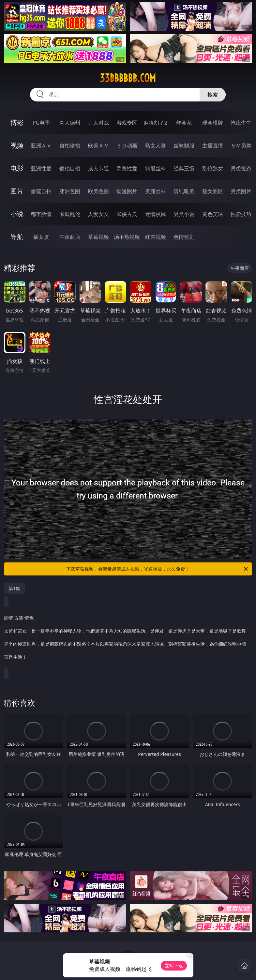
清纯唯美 (184, 191)
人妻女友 (98, 214)
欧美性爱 (127, 168)
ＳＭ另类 (241, 145)
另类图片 (241, 191)
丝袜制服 (184, 145)
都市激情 (41, 214)
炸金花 (184, 123)
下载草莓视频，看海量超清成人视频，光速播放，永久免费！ (158, 569)
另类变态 (241, 168)
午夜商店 (70, 237)
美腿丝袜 (156, 191)
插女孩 (41, 237)
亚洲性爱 (41, 168)
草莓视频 (98, 237)
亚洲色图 (70, 191)
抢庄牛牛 (241, 123)
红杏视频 (156, 237)
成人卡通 (98, 168)
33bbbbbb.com (128, 78)
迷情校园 (156, 214)
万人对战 (98, 123)
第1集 (14, 588)
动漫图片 (127, 191)
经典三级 (184, 168)
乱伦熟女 (213, 168)
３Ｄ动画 (127, 145)
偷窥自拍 (41, 191)
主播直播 (213, 145)
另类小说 (184, 214)
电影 (17, 168)
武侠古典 (127, 214)
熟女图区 (213, 191)
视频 (17, 145)
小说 (17, 214)
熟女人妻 (156, 145)
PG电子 (41, 123)
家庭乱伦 (70, 214)
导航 (17, 237)
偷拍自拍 (70, 168)
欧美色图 (98, 191)
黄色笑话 (213, 214)
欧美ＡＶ (98, 145)
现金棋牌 (213, 123)
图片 (17, 191)
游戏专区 (127, 123)
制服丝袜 (156, 168)
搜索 (213, 95)
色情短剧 (184, 237)
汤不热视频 (127, 237)
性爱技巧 (241, 214)
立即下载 (174, 965)
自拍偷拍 (70, 145)
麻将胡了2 (155, 123)
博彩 (17, 122)
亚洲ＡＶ (41, 145)
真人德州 (70, 123)
